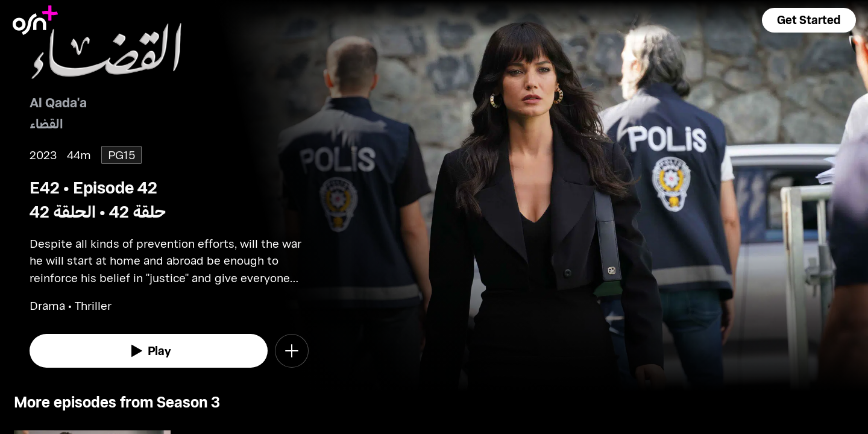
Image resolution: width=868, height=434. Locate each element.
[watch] (149, 351)
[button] (809, 20)
